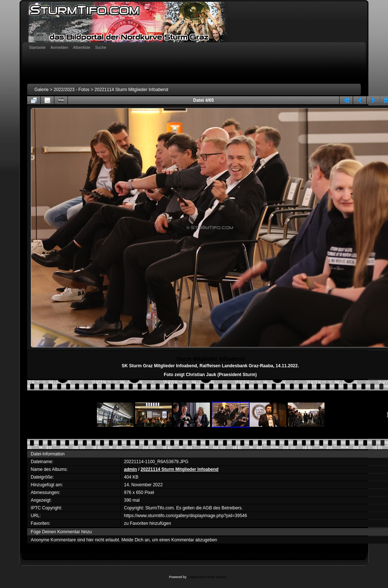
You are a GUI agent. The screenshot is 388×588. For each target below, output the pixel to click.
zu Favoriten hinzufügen (148, 523)
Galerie (42, 90)
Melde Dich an (136, 540)
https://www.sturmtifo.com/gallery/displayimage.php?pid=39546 (186, 516)
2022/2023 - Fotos (71, 90)
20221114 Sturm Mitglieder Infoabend (131, 90)
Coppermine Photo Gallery (207, 577)
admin (130, 469)
